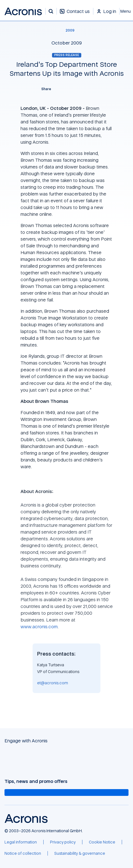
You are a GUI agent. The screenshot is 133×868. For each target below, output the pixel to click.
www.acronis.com (39, 627)
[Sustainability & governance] (80, 853)
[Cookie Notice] (102, 842)
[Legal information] (21, 842)
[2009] (67, 30)
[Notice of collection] (23, 853)
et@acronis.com (53, 683)
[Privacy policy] (63, 842)
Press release (67, 55)
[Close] (126, 11)
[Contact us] (75, 14)
